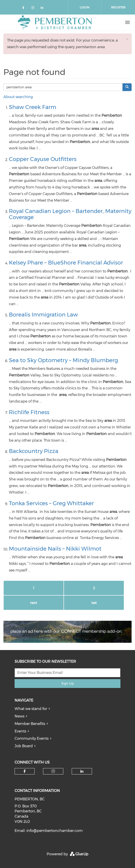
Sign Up (67, 683)
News (19, 716)
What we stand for (31, 709)
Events (20, 731)
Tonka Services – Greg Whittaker (51, 503)
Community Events (32, 738)
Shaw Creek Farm (33, 107)
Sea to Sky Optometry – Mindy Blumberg (63, 360)
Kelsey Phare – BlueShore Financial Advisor (66, 263)
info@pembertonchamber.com (55, 831)
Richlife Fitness (29, 412)
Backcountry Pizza (34, 451)
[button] (127, 39)
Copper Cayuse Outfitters (43, 159)
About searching (18, 97)
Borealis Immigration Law (43, 315)
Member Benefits (30, 724)
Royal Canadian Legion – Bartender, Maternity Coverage (70, 214)
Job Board (24, 746)
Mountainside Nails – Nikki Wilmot (55, 549)
